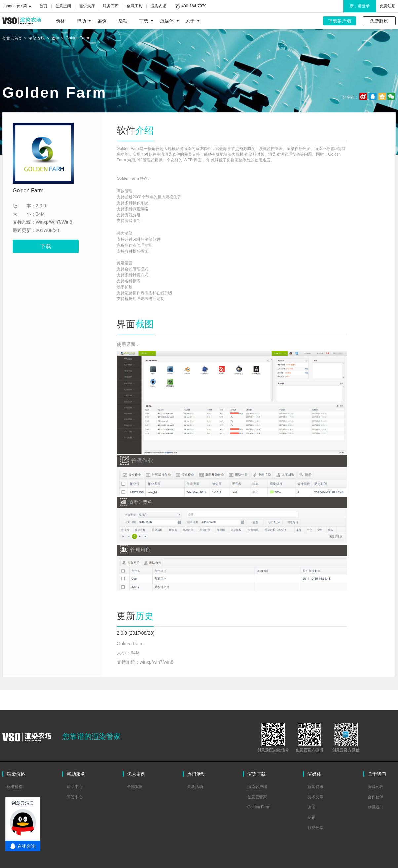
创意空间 (63, 6)
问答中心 (75, 797)
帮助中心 (75, 787)
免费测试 (379, 21)
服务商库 (111, 6)
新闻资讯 (315, 787)
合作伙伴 (376, 797)
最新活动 (195, 787)
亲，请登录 (360, 6)
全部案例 (135, 787)
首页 (43, 6)
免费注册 (388, 6)
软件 (55, 38)
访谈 (311, 807)
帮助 (84, 21)
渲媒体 (169, 21)
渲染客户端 (257, 787)
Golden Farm (77, 38)
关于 (193, 21)
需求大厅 (87, 6)
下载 (146, 21)
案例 (102, 21)
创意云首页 (12, 38)
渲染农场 (158, 6)
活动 (123, 21)
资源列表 (376, 787)
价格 (60, 21)
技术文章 (315, 797)
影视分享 (315, 828)
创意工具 (135, 6)
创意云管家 (257, 797)
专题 (311, 817)
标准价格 (15, 787)
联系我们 (376, 807)
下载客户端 (339, 21)
